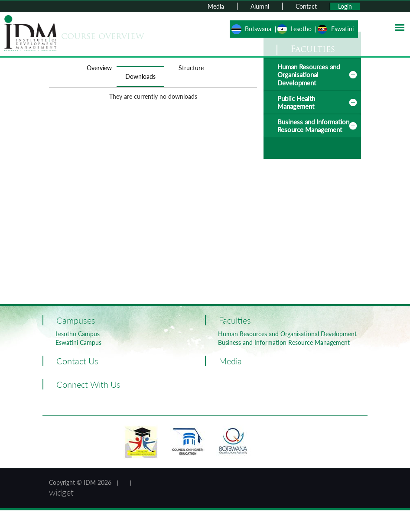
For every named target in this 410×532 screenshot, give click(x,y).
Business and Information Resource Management (313, 126)
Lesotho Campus (78, 334)
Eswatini (342, 29)
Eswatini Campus (78, 342)
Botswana (258, 29)
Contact (306, 6)
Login (345, 6)
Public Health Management (296, 102)
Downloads (140, 76)
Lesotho (301, 29)
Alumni (260, 6)
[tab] (312, 75)
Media (216, 6)
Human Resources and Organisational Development (309, 75)
